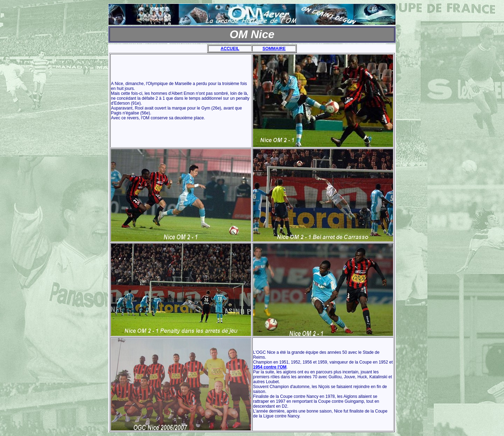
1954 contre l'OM (270, 367)
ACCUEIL (230, 49)
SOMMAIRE (274, 49)
